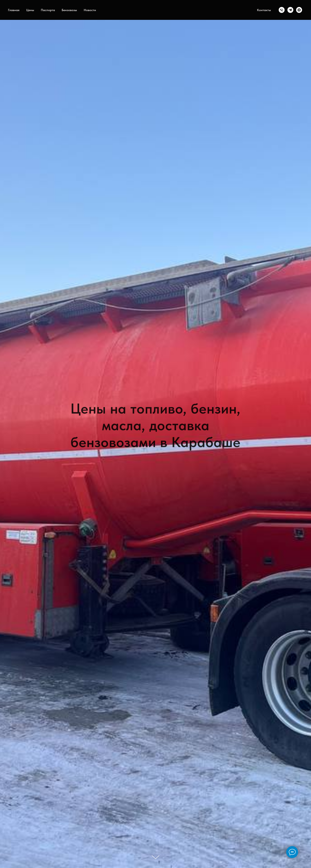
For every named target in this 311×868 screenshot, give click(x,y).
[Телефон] (282, 10)
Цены (30, 10)
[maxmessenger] (299, 10)
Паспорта (48, 10)
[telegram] (290, 10)
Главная (14, 10)
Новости (90, 10)
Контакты (264, 10)
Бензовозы (69, 10)
